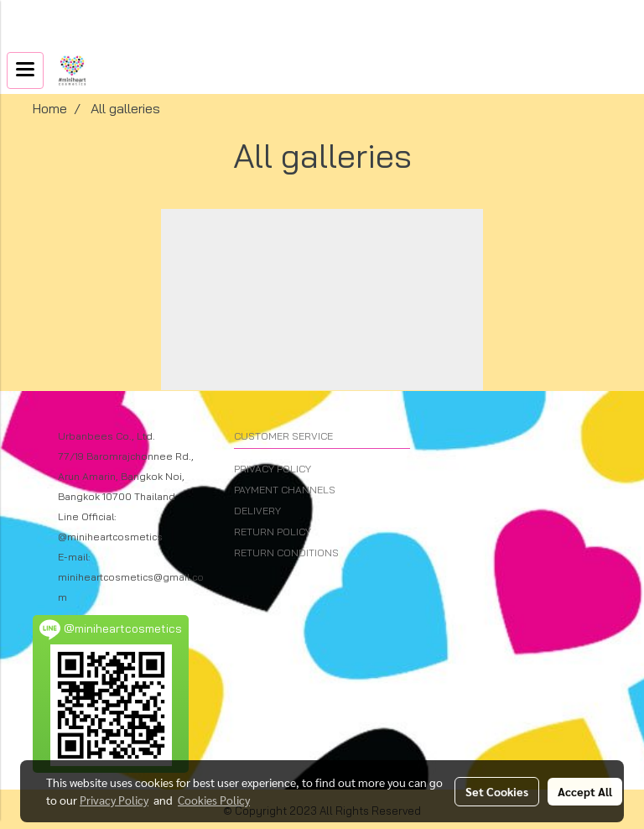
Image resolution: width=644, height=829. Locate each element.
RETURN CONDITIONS (286, 553)
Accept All (585, 791)
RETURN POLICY (273, 532)
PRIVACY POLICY (273, 469)
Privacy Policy (114, 800)
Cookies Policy (214, 800)
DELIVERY (257, 511)
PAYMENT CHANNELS (285, 490)
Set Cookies (497, 791)
